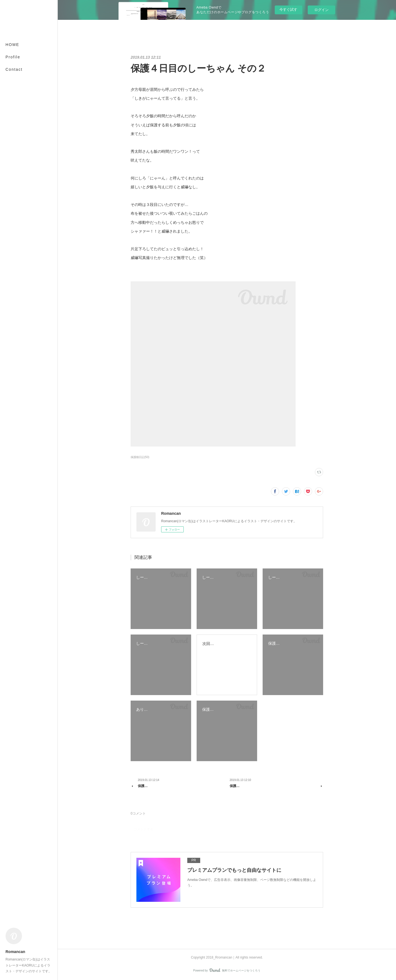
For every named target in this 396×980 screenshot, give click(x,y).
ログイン (321, 10)
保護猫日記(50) (140, 457)
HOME (12, 45)
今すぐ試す (288, 9)
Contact (14, 69)
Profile (13, 57)
